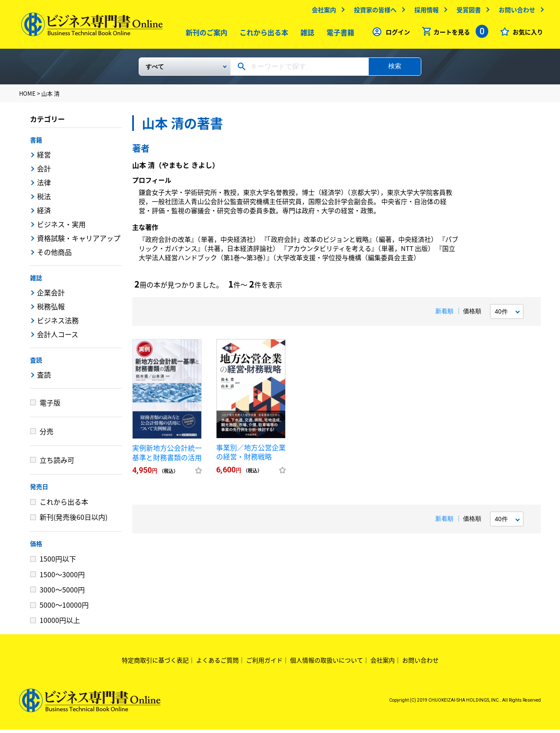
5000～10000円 (64, 608)
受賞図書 (467, 12)
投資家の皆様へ (373, 12)
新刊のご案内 (205, 34)
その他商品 (54, 255)
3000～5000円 (62, 593)
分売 (47, 435)
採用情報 (424, 12)
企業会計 (51, 296)
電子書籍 (339, 34)
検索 (395, 69)
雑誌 (306, 34)
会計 (44, 172)
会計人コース (58, 338)
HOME (27, 97)
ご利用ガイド (264, 663)
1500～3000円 (62, 578)
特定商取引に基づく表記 (155, 663)
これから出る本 (262, 34)
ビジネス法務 (58, 324)
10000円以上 (60, 623)
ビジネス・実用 (61, 228)
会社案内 (322, 12)
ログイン (396, 34)
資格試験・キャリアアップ (79, 241)
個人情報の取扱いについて (327, 663)
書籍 (36, 143)
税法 (44, 200)
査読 (36, 363)
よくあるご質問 (217, 663)
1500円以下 (58, 562)
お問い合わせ (515, 12)
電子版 (50, 406)
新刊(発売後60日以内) (73, 520)
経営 (44, 158)
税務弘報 (51, 310)
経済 (44, 214)
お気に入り (526, 34)
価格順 (472, 315)
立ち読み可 (57, 463)
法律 (44, 186)
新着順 (444, 315)
